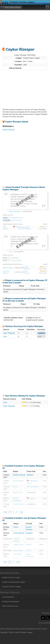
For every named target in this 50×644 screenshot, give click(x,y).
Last (21, 512)
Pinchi (15, 487)
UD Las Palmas (33, 487)
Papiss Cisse (18, 492)
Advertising (30, 629)
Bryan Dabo (18, 550)
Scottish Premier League (11, 587)
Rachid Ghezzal (8, 130)
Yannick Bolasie (19, 504)
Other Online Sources (10, 606)
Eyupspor (29, 533)
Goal (5, 336)
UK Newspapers (8, 597)
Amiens (29, 545)
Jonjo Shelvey (18, 481)
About (23, 629)
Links (38, 629)
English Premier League (11, 577)
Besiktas (30, 475)
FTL (6, 3)
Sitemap (9, 629)
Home (2, 629)
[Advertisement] (25, 27)
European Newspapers (11, 601)
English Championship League (14, 582)
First (5, 512)
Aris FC (29, 550)
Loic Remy (18, 554)
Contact (44, 629)
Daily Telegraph (9, 333)
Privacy (16, 629)
